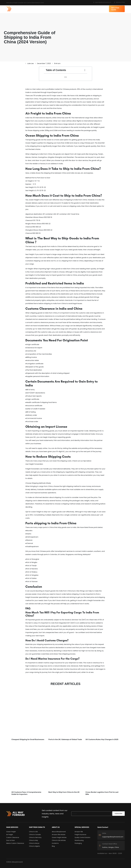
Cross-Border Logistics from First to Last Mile (102, 793)
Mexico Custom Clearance (15, 843)
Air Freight (10, 835)
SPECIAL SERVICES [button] (85, 9)
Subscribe (118, 814)
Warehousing (79, 840)
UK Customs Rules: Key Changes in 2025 (102, 739)
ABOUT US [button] (62, 9)
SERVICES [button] (36, 9)
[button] (85, 70)
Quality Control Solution (83, 837)
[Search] (91, 814)
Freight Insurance (80, 835)
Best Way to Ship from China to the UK (64, 792)
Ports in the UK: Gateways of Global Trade (65, 739)
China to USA (33, 832)
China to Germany (35, 837)
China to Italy (33, 840)
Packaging (78, 843)
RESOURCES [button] (73, 9)
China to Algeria (34, 846)
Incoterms (55, 843)
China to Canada (35, 835)
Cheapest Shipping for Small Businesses (28, 739)
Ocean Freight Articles (59, 837)
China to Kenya (34, 843)
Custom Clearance (13, 837)
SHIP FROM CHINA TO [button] (49, 9)
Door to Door (11, 840)
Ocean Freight (11, 832)
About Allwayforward (59, 832)
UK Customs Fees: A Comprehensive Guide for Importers (26, 793)
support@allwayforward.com (102, 2)
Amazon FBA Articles (59, 835)
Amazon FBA (79, 832)
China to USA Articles (59, 840)
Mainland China (119, 2)
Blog (53, 846)
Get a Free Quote (115, 9)
